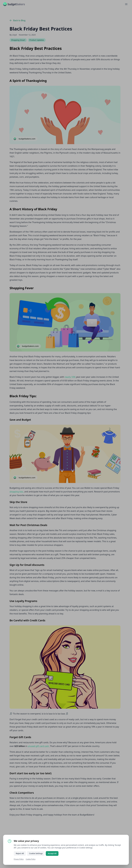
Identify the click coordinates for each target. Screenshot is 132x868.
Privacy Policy (19, 859)
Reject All (20, 853)
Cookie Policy (31, 859)
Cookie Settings (36, 853)
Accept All (52, 853)
